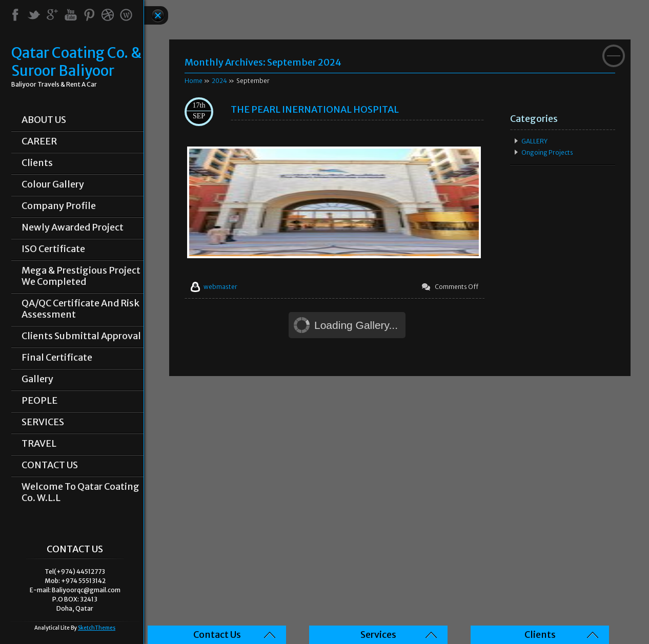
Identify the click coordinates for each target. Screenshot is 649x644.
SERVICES (43, 422)
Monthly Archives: (263, 62)
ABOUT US (44, 120)
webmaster (220, 287)
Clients (37, 163)
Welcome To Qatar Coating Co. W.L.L (80, 492)
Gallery (37, 379)
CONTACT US (50, 465)
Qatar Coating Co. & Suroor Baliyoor (76, 62)
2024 (219, 81)
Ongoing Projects (547, 152)
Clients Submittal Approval (81, 336)
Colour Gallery (53, 184)
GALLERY (534, 141)
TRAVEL (39, 444)
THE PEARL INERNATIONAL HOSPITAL (315, 109)
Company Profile (59, 206)
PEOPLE (39, 401)
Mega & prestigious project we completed (81, 276)
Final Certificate (57, 358)
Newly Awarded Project (73, 227)
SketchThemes (97, 628)
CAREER (39, 141)
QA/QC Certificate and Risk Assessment (80, 309)
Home (194, 81)
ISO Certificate (53, 249)
